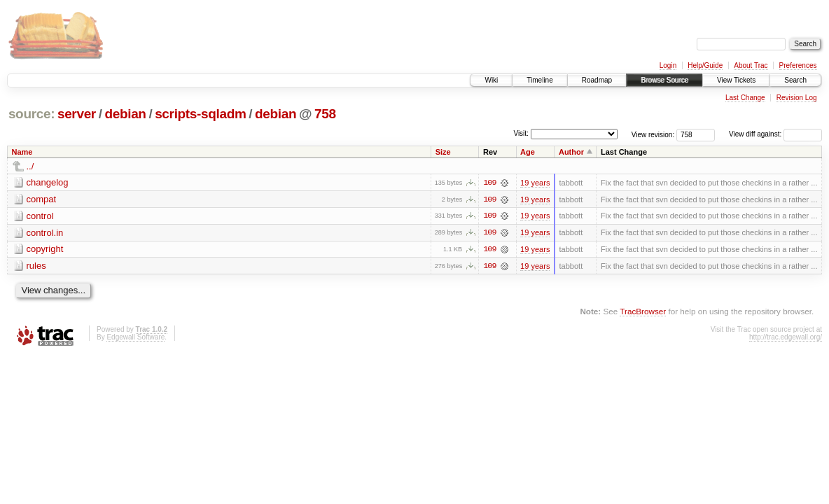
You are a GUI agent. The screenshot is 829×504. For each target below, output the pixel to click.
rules (36, 266)
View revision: (653, 134)
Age (528, 152)
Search (795, 80)
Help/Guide (705, 65)
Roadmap (597, 80)
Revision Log (797, 98)
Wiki (491, 80)
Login (668, 65)
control (40, 216)
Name (22, 152)
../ (30, 166)
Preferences (798, 65)
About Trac (751, 65)
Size (443, 152)
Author (571, 152)
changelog (48, 182)
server (77, 114)
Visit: (521, 133)
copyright (45, 250)
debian (125, 114)
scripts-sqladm (200, 114)
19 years (535, 183)
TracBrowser (643, 312)
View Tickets (736, 80)
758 (325, 114)
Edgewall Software (135, 338)
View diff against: (775, 134)
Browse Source (664, 80)
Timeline (539, 80)
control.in (45, 233)
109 (489, 183)
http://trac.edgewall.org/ (786, 338)
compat (42, 199)
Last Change (745, 98)
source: (32, 114)
